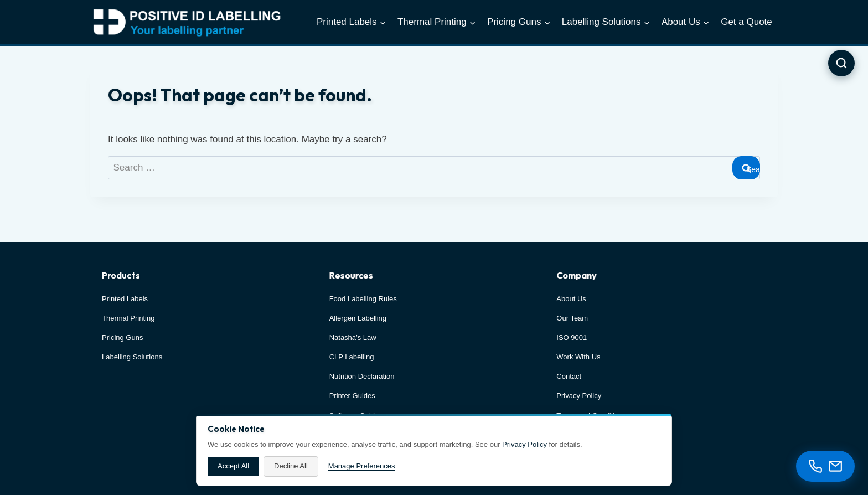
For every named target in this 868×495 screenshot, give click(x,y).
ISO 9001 (572, 337)
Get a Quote (746, 22)
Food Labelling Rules (363, 299)
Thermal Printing (128, 318)
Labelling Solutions (132, 357)
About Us (571, 299)
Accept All (233, 466)
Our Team (572, 318)
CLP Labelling (352, 357)
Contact (569, 376)
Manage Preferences (362, 466)
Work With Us (578, 357)
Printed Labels (125, 299)
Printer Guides (352, 396)
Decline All (291, 466)
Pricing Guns (122, 337)
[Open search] (841, 63)
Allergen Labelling (358, 318)
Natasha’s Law (353, 337)
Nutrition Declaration (362, 376)
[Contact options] (825, 466)
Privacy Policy (525, 444)
